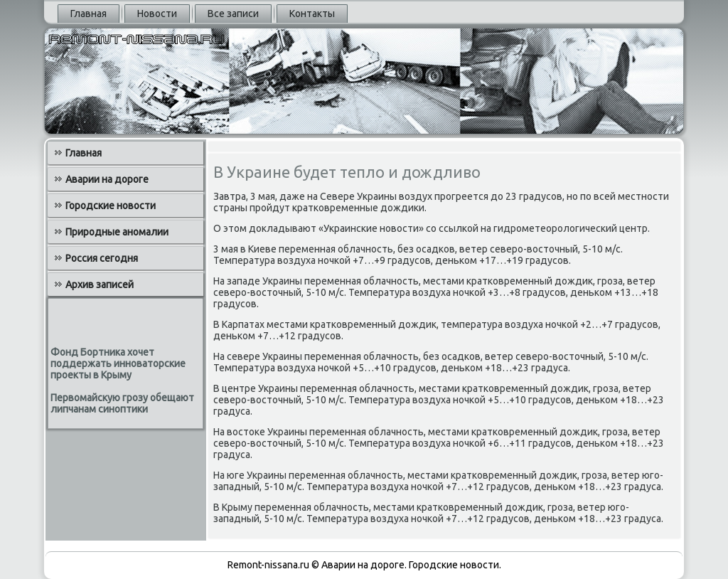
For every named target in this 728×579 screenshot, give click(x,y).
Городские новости (111, 206)
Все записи (233, 14)
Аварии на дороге (107, 179)
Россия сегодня (102, 258)
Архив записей (100, 285)
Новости (157, 14)
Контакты (312, 14)
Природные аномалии (117, 232)
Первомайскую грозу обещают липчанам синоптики (122, 403)
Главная (89, 14)
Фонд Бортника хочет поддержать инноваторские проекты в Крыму (118, 363)
